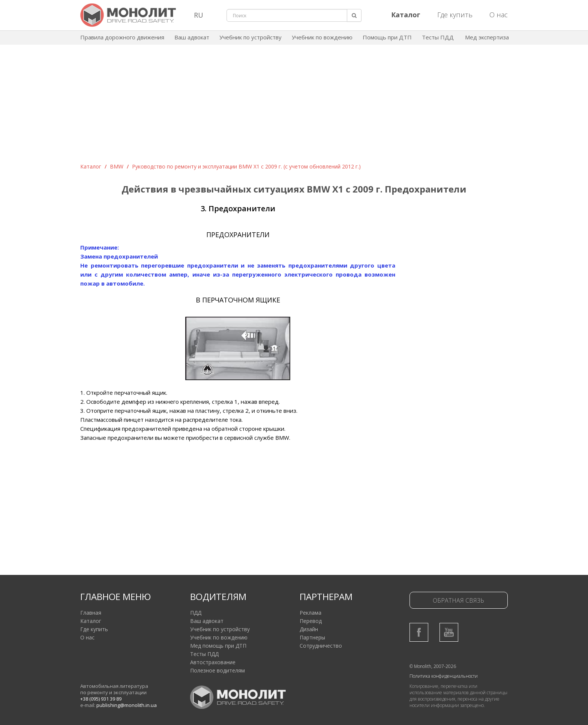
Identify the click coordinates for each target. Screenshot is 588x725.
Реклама (310, 613)
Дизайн (309, 629)
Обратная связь (458, 600)
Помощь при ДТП (387, 37)
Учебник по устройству (250, 37)
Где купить (455, 15)
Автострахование (213, 662)
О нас (499, 15)
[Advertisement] (294, 107)
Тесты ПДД (438, 37)
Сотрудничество (321, 646)
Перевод (311, 621)
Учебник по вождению (322, 37)
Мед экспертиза (487, 37)
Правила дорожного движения (122, 37)
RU (199, 15)
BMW (117, 166)
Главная (91, 613)
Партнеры (312, 637)
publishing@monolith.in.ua (127, 705)
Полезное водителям (217, 670)
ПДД (196, 613)
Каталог (91, 166)
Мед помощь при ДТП (218, 646)
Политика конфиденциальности (444, 676)
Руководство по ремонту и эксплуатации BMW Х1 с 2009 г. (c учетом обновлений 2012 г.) (246, 166)
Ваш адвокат (192, 37)
